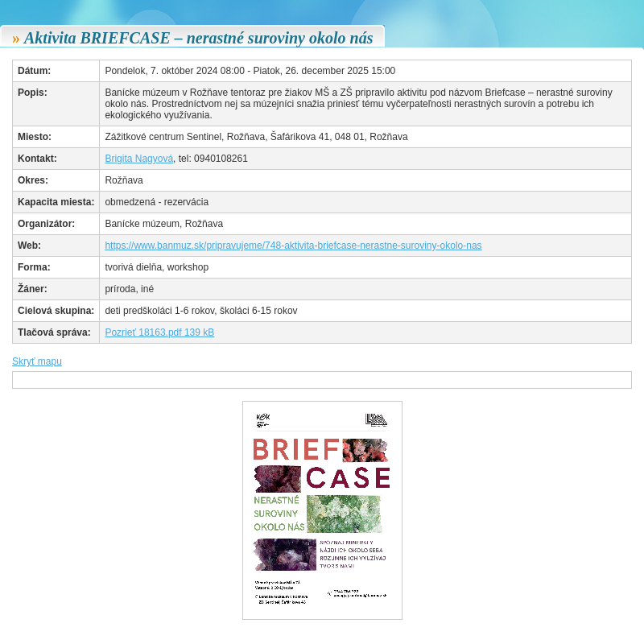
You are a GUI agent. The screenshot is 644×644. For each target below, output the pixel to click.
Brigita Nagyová (139, 159)
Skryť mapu (37, 361)
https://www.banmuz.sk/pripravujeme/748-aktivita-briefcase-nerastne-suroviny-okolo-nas (293, 246)
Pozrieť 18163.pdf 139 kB (159, 332)
